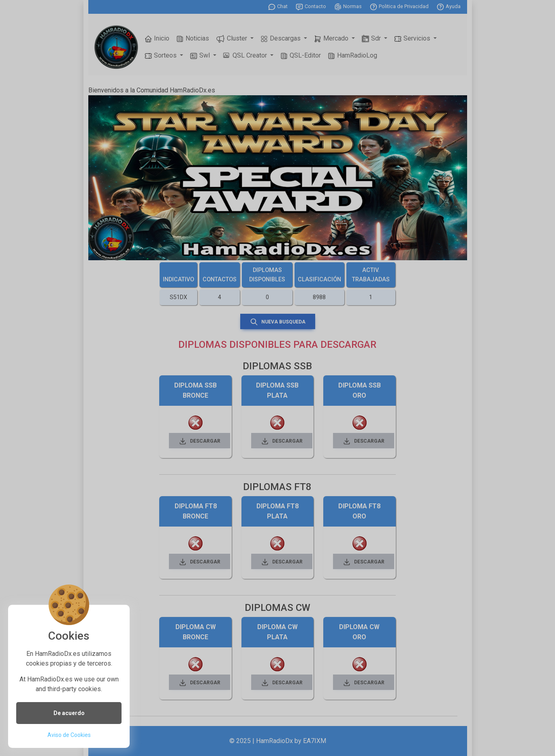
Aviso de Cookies (69, 735)
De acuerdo (69, 713)
